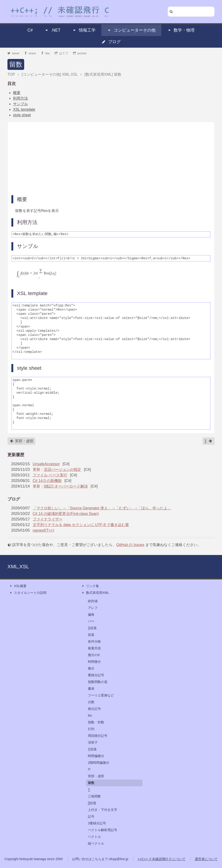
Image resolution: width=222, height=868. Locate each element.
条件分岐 (94, 641)
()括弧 (92, 749)
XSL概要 (18, 586)
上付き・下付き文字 (103, 810)
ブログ (111, 42)
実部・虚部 (22, 441)
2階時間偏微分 (99, 763)
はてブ (61, 53)
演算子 (93, 742)
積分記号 (94, 709)
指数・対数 (96, 722)
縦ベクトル (96, 843)
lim (90, 715)
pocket (80, 53)
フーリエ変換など (101, 695)
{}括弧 (92, 628)
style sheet (22, 115)
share (30, 53)
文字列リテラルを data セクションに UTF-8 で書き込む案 (81, 525)
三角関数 (94, 796)
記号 (91, 816)
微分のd (94, 655)
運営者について (206, 859)
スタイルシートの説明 (28, 593)
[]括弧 (92, 803)
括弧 (91, 635)
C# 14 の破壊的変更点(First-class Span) (66, 514)
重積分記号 (96, 675)
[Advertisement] (111, 158)
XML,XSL (18, 567)
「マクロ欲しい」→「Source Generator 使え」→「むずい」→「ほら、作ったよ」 (102, 508)
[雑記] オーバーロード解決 (66, 486)
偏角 (91, 614)
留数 (16, 64)
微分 (91, 668)
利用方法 (20, 98)
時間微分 (94, 662)
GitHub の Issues (130, 545)
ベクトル (94, 837)
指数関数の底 (98, 682)
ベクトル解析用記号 (103, 830)
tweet (13, 53)
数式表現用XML (95, 593)
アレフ (93, 608)
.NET (52, 30)
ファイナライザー (48, 519)
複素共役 (94, 648)
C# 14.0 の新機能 (47, 481)
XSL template (24, 109)
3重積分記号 (97, 823)
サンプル (20, 104)
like (45, 53)
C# (30, 30)
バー (91, 621)
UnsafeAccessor (46, 464)
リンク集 (90, 586)
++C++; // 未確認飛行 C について (162, 859)
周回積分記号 (98, 736)
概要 (17, 93)
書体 (91, 689)
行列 (91, 729)
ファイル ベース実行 (50, 475)
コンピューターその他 (131, 30)
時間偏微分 (96, 756)
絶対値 (93, 601)
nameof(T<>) (43, 530)
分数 (91, 702)
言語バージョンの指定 (63, 470)
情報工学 (84, 30)
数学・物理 (181, 30)
